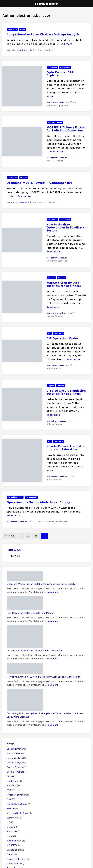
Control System (15, 767)
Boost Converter (15, 749)
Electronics (12, 29)
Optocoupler (65, 67)
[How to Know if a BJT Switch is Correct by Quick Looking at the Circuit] (25, 669)
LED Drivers (12, 818)
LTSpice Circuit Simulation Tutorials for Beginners (66, 392)
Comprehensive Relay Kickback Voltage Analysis (43, 34)
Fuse (9, 799)
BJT (49, 333)
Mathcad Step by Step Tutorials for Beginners (64, 284)
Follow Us (14, 550)
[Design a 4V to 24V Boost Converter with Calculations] (25, 637)
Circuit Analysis (15, 758)
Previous (10, 536)
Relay (23, 29)
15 (74, 258)
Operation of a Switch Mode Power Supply (38, 502)
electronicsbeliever (18, 50)
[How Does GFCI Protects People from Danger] (25, 604)
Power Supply (31, 497)
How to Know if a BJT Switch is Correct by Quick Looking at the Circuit (43, 677)
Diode (10, 776)
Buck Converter (15, 753)
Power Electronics (55, 123)
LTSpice (51, 386)
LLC (9, 822)
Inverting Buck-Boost (18, 813)
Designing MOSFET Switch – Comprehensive (40, 183)
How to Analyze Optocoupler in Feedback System (65, 227)
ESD (9, 790)
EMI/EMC (12, 786)
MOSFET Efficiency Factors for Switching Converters (66, 129)
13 (36, 536)
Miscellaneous (14, 841)
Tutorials (61, 278)
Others (10, 854)
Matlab (10, 836)
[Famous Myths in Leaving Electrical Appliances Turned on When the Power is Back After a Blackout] (25, 700)
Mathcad (51, 278)
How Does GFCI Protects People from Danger (30, 613)
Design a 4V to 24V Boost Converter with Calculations (35, 650)
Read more (66, 44)
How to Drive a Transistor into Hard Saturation (66, 448)
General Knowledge (17, 804)
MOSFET (24, 178)
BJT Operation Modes (63, 338)
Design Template (15, 772)
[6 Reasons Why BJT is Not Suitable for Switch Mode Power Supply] (25, 577)
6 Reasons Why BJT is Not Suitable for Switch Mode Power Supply (41, 584)
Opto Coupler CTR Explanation (60, 74)
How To (11, 809)
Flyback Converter (16, 795)
